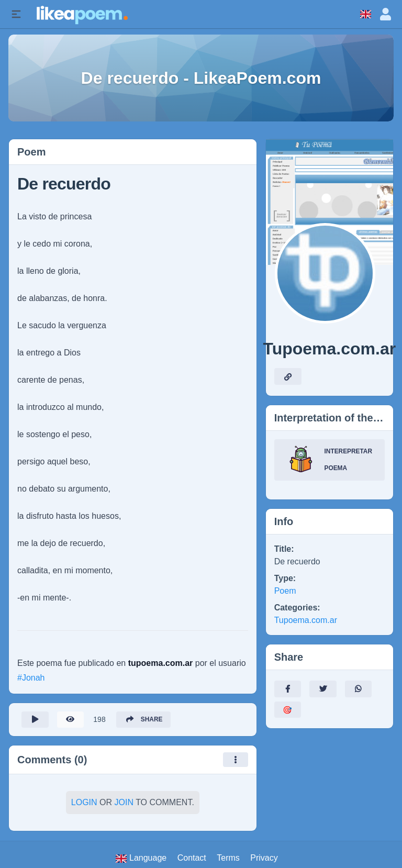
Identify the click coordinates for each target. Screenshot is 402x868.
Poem (285, 591)
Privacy (264, 858)
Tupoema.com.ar (306, 620)
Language (141, 859)
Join (124, 803)
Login (84, 803)
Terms (228, 858)
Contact (192, 858)
